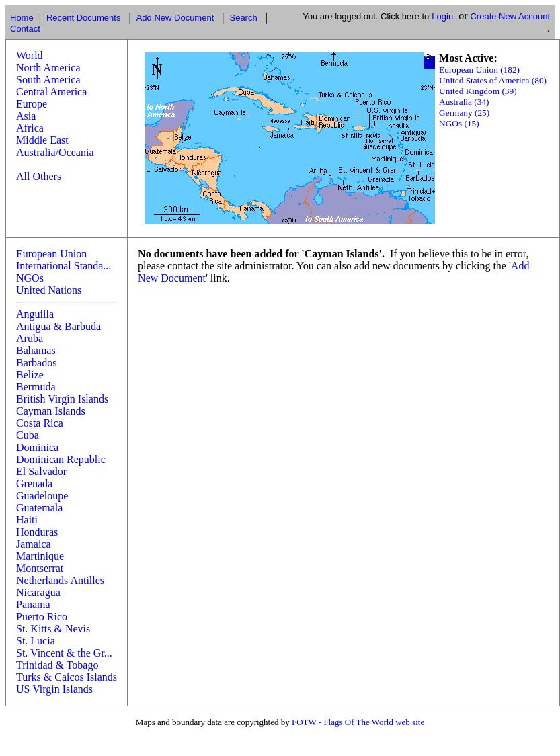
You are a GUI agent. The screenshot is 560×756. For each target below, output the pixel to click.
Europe (32, 104)
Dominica (37, 447)
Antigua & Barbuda (58, 326)
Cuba (28, 435)
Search (243, 18)
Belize (30, 375)
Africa (30, 128)
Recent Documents (84, 18)
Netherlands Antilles (60, 580)
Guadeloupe (42, 496)
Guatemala (39, 508)
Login (442, 16)
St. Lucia (36, 641)
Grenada (34, 484)
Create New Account (510, 16)
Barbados (36, 363)
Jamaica (34, 544)
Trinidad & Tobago (57, 665)
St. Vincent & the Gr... (64, 653)
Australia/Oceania (55, 152)
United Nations (49, 290)
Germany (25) (464, 113)
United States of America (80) (493, 80)
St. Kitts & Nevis (53, 629)
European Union (51, 254)
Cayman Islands (51, 411)
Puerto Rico (42, 617)
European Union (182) (479, 70)
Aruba (30, 338)
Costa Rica (40, 423)
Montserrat (40, 568)
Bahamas (36, 350)
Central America (51, 92)
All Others (39, 176)
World (30, 55)
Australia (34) (464, 102)
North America (48, 68)
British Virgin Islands (62, 399)
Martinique (40, 556)
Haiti (27, 520)
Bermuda (36, 387)
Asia (26, 116)
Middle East (42, 140)
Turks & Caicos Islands (67, 677)
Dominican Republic (61, 459)
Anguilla (35, 314)
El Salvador (41, 471)
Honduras (37, 532)
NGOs (30, 278)
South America (48, 80)
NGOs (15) (459, 123)
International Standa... (64, 266)
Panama (33, 604)
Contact (25, 29)
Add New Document (175, 18)
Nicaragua (38, 592)
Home (22, 18)
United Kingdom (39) (478, 91)
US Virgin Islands (54, 689)
